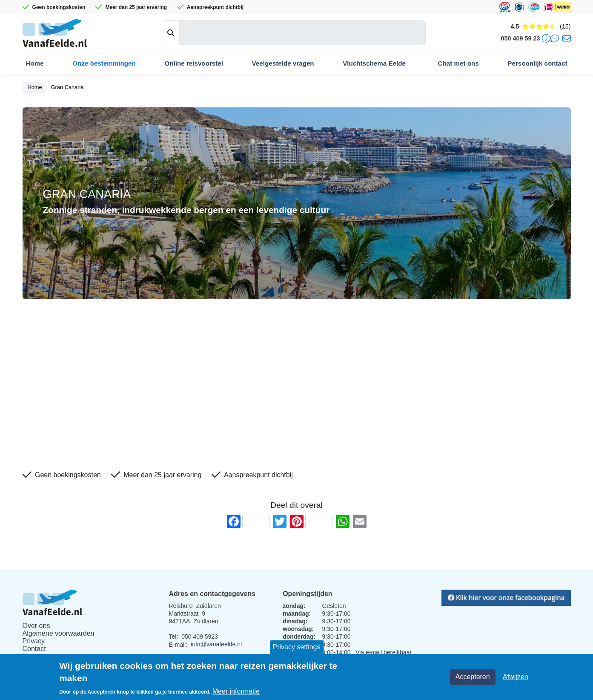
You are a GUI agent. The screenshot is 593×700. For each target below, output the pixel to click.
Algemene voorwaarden (59, 633)
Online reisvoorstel (194, 63)
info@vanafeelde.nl (216, 644)
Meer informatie (236, 691)
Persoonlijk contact (537, 63)
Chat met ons (458, 63)
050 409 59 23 (520, 38)
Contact (34, 649)
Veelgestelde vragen (283, 63)
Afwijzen (516, 677)
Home (35, 63)
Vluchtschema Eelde (374, 63)
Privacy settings (296, 647)
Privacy (34, 641)
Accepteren (473, 677)
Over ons (36, 626)
